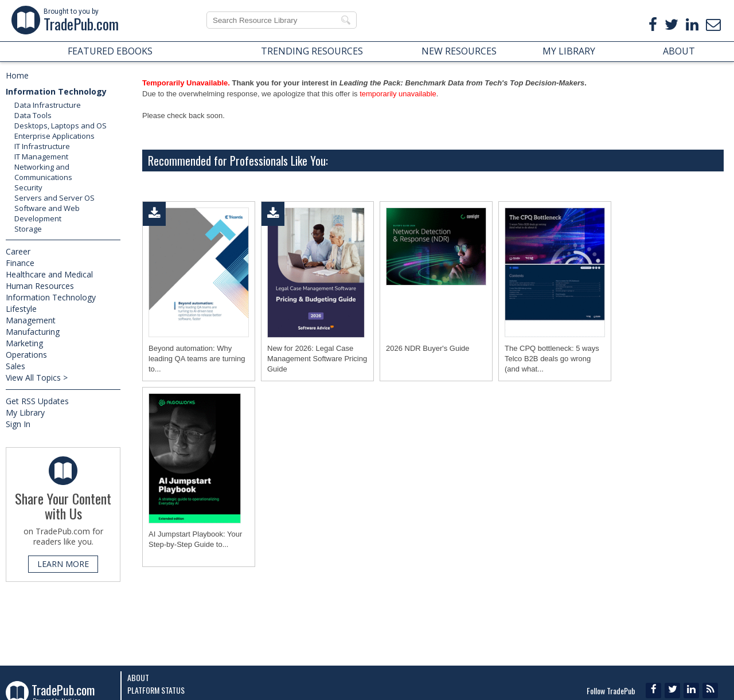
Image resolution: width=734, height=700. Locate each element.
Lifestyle (21, 309)
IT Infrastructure (42, 146)
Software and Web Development (47, 213)
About (138, 677)
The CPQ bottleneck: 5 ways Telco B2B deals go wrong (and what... (552, 359)
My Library (25, 412)
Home (17, 75)
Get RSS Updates (37, 401)
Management (31, 320)
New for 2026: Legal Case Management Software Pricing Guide (317, 359)
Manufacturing (33, 332)
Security (28, 187)
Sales (15, 366)
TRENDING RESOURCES (312, 51)
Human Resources (40, 286)
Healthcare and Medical (49, 274)
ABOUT (679, 51)
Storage (28, 229)
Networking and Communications (43, 172)
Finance (20, 263)
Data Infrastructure (48, 105)
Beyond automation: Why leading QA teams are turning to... (197, 359)
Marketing (24, 343)
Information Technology (56, 91)
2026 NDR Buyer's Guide (428, 348)
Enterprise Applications (54, 136)
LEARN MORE (63, 564)
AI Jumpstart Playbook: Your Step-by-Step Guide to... (195, 539)
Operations (26, 355)
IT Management (41, 157)
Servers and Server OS (54, 198)
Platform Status (156, 690)
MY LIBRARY (569, 51)
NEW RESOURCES (459, 51)
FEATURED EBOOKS (110, 51)
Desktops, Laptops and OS (60, 126)
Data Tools (33, 115)
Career (18, 251)
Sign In (18, 424)
